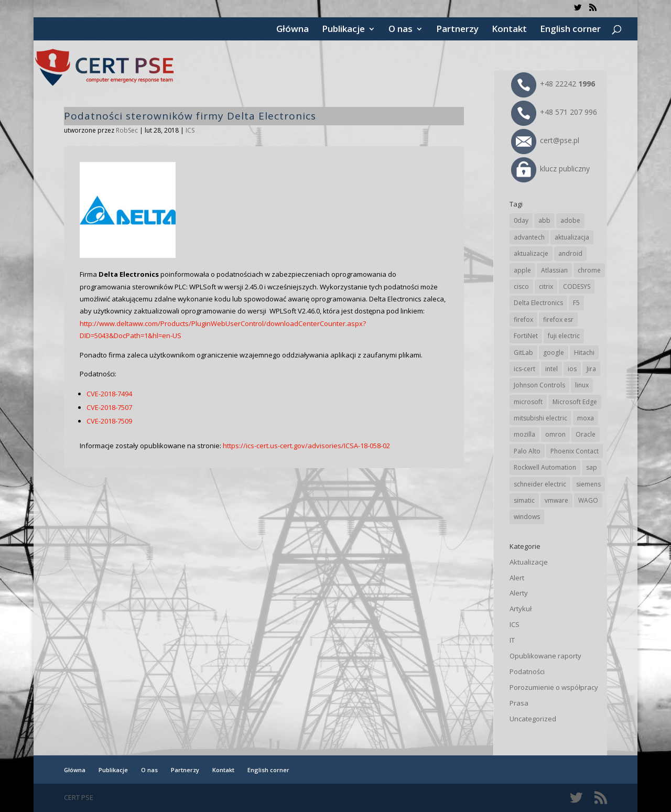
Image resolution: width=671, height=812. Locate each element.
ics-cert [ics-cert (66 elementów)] (524, 369)
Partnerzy (457, 30)
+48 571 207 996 (554, 112)
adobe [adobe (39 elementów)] (570, 220)
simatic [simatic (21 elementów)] (524, 500)
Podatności (527, 672)
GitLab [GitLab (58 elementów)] (523, 353)
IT (512, 640)
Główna (293, 30)
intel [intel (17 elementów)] (551, 369)
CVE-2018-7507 (109, 407)
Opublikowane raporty (545, 656)
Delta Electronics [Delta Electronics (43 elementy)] (538, 303)
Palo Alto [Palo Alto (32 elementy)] (527, 451)
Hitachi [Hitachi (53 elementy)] (584, 353)
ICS (190, 130)
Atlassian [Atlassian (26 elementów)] (554, 270)
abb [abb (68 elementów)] (544, 220)
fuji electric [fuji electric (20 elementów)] (564, 336)
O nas (401, 30)
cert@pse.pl (545, 140)
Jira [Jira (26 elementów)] (591, 369)
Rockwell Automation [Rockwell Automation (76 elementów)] (545, 467)
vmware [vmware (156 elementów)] (556, 500)
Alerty (519, 593)
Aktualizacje (529, 562)
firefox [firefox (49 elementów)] (523, 320)
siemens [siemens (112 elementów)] (588, 484)
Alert (517, 578)
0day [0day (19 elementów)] (521, 220)
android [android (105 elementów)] (570, 253)
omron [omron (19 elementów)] (555, 434)
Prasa (519, 703)
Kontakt (509, 30)
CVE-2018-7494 (109, 394)
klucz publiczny (550, 169)
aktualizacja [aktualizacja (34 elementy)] (572, 237)
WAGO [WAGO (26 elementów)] (588, 500)
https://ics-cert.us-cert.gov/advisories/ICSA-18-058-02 (306, 446)
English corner (570, 30)
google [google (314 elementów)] (554, 353)
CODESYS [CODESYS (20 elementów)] (577, 286)
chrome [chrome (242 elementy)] (589, 270)
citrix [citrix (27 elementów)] (546, 286)
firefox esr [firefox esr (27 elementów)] (558, 320)
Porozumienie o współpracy (554, 687)
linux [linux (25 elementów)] (582, 385)
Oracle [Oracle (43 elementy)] (586, 434)
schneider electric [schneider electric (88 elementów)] (540, 484)
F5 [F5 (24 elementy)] (576, 303)
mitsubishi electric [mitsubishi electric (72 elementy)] (540, 418)
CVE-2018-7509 (109, 421)
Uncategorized (533, 719)
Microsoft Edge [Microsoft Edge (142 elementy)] (575, 402)
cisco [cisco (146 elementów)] (521, 286)
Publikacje (343, 30)
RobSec (127, 130)
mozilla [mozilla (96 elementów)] (524, 434)
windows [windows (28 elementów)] (527, 517)
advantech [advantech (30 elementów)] (529, 237)
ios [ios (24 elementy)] (572, 369)
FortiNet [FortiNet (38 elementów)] (526, 336)
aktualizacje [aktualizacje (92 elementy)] (531, 253)
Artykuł (521, 609)
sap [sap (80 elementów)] (592, 467)
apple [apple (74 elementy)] (522, 270)
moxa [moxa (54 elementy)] (586, 418)
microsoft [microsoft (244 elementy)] (528, 402)
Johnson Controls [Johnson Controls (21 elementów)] (539, 385)
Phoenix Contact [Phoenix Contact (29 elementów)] (575, 451)
